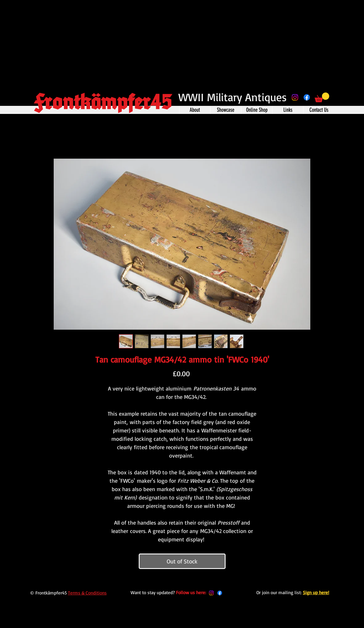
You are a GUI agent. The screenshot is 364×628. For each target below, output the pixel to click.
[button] (322, 97)
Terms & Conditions (87, 593)
